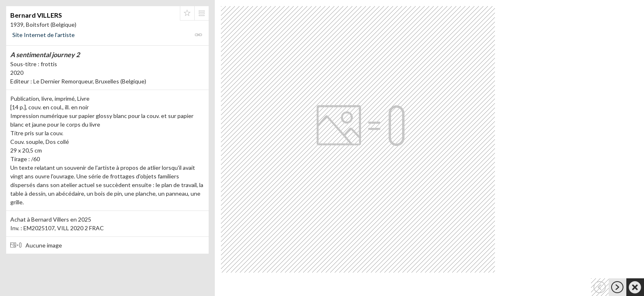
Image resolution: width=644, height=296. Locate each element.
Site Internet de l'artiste (44, 35)
